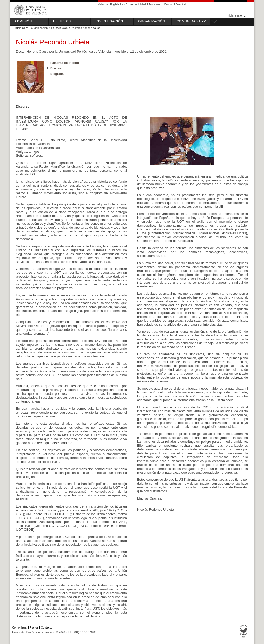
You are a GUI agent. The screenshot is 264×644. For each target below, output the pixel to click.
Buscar (169, 5)
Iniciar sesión (235, 15)
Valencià (103, 5)
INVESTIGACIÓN (109, 21)
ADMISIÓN (23, 21)
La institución (59, 28)
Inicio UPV (21, 28)
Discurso (57, 68)
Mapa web (155, 5)
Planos (34, 627)
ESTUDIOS (62, 21)
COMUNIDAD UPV (191, 21)
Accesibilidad (138, 5)
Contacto (46, 627)
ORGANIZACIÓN (152, 21)
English (114, 5)
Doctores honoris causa (86, 28)
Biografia (57, 74)
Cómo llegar (20, 627)
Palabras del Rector (65, 63)
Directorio (181, 5)
